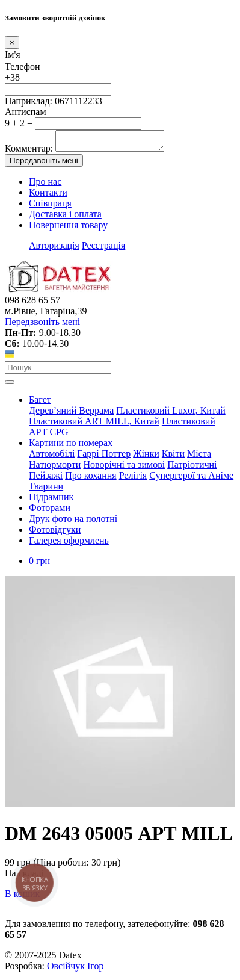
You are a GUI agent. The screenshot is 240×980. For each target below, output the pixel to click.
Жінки (146, 457)
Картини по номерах (71, 446)
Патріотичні (192, 468)
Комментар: (29, 152)
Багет (40, 403)
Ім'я (13, 54)
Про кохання (91, 479)
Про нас (45, 185)
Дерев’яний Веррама (71, 414)
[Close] (12, 42)
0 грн (39, 564)
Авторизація (54, 249)
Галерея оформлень (69, 544)
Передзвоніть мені (44, 164)
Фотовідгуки (55, 533)
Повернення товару (68, 228)
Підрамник (51, 501)
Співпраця (50, 207)
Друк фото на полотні (73, 522)
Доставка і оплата (65, 218)
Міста (199, 457)
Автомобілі (52, 457)
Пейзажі (46, 479)
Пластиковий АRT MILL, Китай (94, 425)
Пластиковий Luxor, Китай (171, 414)
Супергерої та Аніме (191, 479)
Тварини (46, 490)
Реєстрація (103, 249)
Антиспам (26, 112)
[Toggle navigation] (10, 386)
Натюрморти (55, 468)
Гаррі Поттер (104, 457)
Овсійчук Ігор (75, 969)
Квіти (173, 457)
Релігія (133, 479)
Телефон (22, 67)
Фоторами (50, 511)
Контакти (48, 196)
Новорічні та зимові (124, 468)
